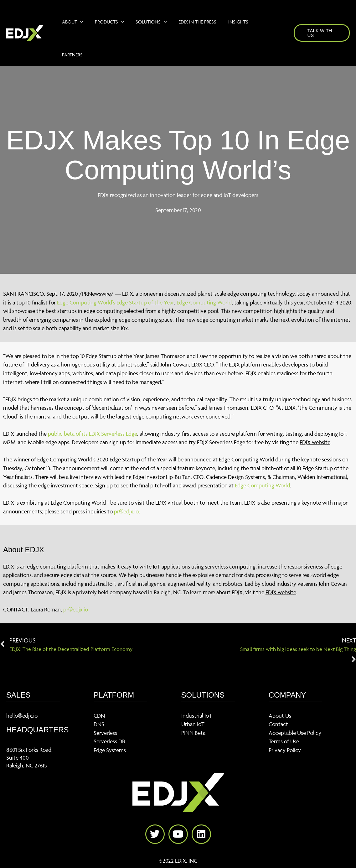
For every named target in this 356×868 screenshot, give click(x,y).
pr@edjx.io (126, 511)
